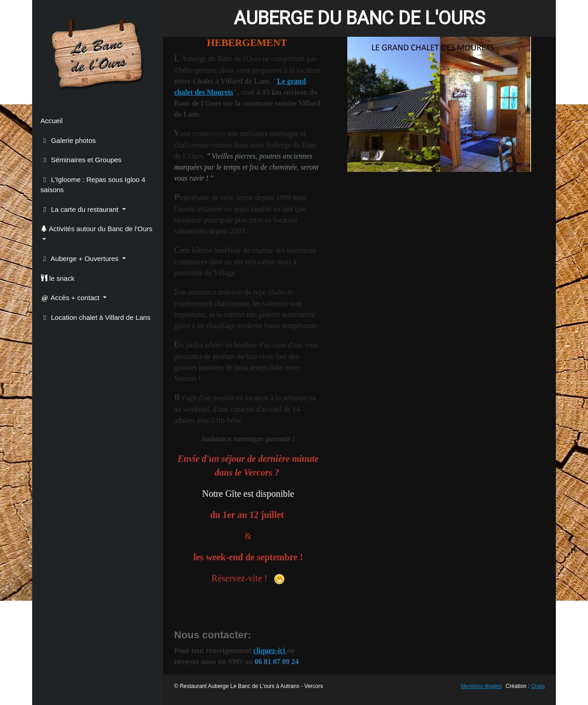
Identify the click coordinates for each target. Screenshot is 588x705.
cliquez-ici (270, 651)
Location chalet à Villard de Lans (95, 317)
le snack (57, 278)
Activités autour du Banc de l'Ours (96, 229)
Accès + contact (71, 298)
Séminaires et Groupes (81, 160)
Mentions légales (481, 686)
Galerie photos (68, 140)
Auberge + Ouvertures (80, 259)
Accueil (51, 121)
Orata (538, 686)
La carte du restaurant (80, 209)
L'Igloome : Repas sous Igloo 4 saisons (93, 185)
